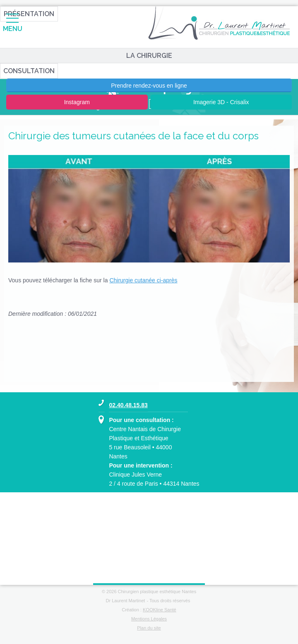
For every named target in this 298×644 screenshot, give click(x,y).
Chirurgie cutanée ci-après (143, 280)
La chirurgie (149, 56)
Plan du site (149, 628)
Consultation (29, 71)
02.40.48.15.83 (128, 405)
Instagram (77, 102)
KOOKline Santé (160, 610)
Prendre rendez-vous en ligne (149, 86)
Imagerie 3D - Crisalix (221, 102)
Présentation (29, 14)
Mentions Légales (149, 619)
